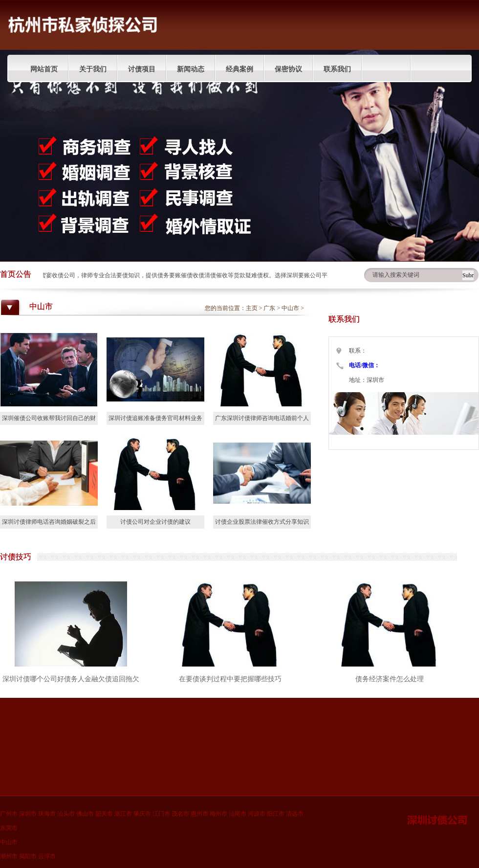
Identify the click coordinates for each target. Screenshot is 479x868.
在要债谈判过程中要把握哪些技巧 (230, 679)
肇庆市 (142, 814)
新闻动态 (191, 69)
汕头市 (66, 814)
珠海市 (47, 814)
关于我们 (93, 69)
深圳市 (28, 814)
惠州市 (199, 814)
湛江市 (123, 814)
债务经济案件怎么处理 (390, 679)
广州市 (9, 814)
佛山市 (85, 814)
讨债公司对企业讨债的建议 (155, 522)
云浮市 (47, 856)
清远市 (295, 814)
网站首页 (44, 69)
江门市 (161, 814)
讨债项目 (142, 69)
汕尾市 (238, 814)
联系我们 (337, 69)
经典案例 (239, 69)
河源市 (257, 814)
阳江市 (276, 814)
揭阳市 (28, 856)
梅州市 (218, 814)
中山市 (290, 308)
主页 (252, 308)
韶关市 (104, 814)
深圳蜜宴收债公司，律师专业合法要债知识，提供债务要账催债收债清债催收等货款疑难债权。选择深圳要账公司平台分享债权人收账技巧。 (212, 275)
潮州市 (9, 856)
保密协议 (288, 69)
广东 (269, 308)
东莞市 (9, 828)
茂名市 (180, 814)
